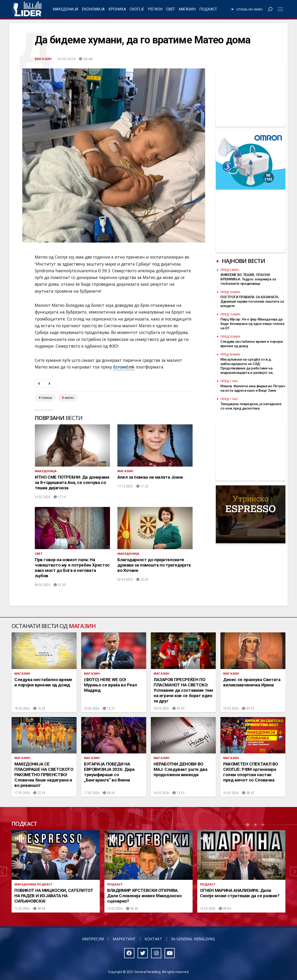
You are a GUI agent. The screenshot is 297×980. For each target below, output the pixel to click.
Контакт (153, 939)
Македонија (65, 9)
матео (69, 398)
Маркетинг (124, 939)
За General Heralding (193, 939)
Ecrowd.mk (124, 367)
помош (47, 398)
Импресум (93, 939)
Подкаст (208, 9)
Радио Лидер (27, 9)
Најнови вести (243, 261)
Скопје (137, 9)
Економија (93, 9)
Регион (155, 9)
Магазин (187, 9)
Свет (171, 9)
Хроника (117, 9)
